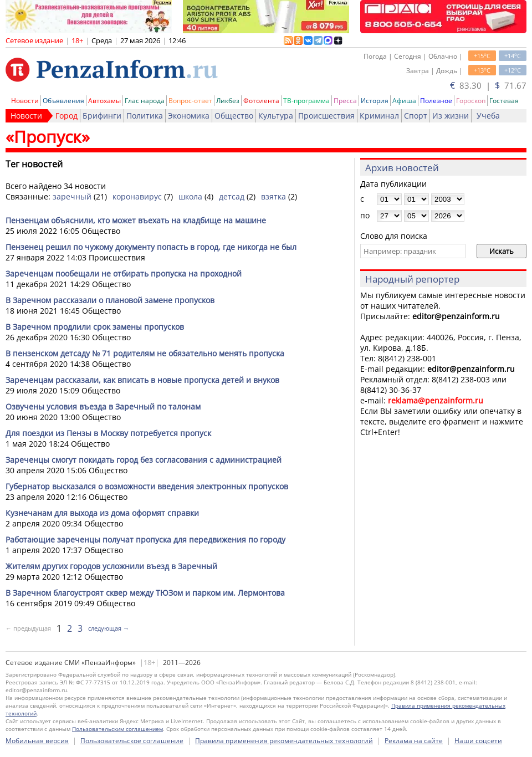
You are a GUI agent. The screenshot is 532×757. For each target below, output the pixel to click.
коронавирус (137, 196)
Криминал (379, 116)
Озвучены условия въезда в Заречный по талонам (103, 406)
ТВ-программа (306, 101)
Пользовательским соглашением (117, 729)
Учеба (488, 116)
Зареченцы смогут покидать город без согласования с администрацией (144, 460)
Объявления (63, 101)
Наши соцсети (478, 741)
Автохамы (104, 101)
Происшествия (326, 116)
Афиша (404, 101)
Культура (276, 116)
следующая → (109, 628)
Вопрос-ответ (190, 101)
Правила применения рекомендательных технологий (284, 741)
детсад (232, 196)
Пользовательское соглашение (132, 741)
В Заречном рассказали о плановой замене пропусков (110, 300)
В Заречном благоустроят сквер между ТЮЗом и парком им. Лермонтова (145, 593)
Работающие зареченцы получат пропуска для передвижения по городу (145, 539)
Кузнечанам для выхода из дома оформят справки (102, 513)
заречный (72, 196)
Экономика (189, 116)
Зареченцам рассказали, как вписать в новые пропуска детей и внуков (142, 380)
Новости (25, 101)
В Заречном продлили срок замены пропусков (95, 327)
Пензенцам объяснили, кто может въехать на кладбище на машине (136, 220)
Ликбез (228, 101)
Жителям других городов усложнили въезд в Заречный (111, 566)
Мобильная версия (37, 741)
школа (190, 196)
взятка (273, 196)
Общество (234, 116)
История (375, 101)
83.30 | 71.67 (488, 85)
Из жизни (451, 116)
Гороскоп (471, 101)
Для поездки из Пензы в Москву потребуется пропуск (108, 433)
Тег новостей (34, 164)
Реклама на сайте (414, 741)
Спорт (416, 116)
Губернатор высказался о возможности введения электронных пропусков (147, 486)
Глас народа (145, 101)
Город (66, 116)
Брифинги (102, 116)
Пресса (345, 101)
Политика (145, 116)
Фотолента (261, 101)
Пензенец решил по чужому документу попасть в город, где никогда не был (151, 247)
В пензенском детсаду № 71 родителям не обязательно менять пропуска (145, 353)
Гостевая (504, 101)
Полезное (436, 101)
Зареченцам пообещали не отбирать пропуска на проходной (124, 273)
